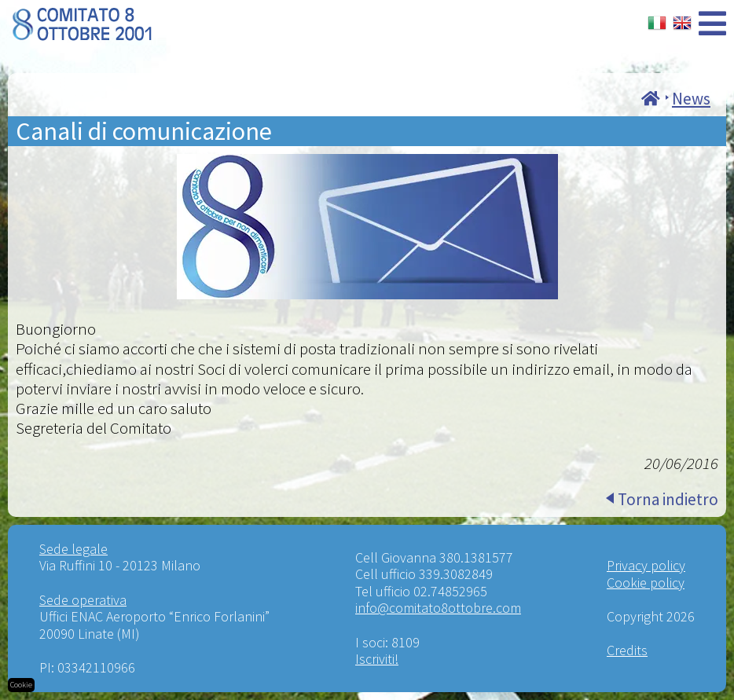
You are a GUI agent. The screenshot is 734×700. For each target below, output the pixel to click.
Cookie (21, 685)
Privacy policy (646, 565)
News (691, 99)
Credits (627, 650)
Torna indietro (668, 499)
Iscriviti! (377, 659)
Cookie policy (646, 583)
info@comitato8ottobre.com (438, 608)
